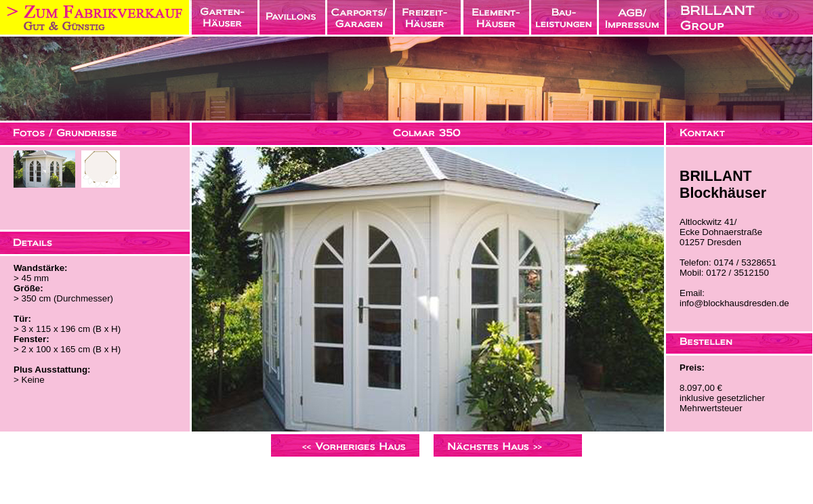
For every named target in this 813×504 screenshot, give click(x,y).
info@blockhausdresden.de (734, 303)
